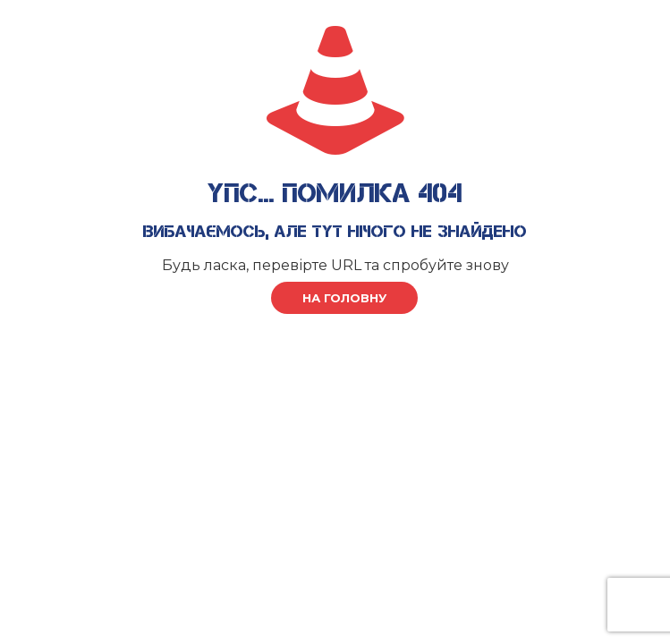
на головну (344, 298)
